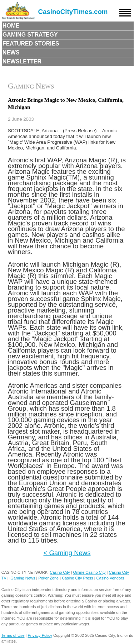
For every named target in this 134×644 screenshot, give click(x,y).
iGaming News (23, 578)
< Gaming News (67, 553)
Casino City (60, 572)
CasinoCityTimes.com (73, 12)
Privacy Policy (40, 635)
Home (11, 26)
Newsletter (22, 61)
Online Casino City (89, 572)
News (11, 53)
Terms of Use (13, 635)
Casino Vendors (110, 578)
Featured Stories (31, 44)
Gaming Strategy (30, 35)
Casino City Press (77, 578)
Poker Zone (48, 578)
